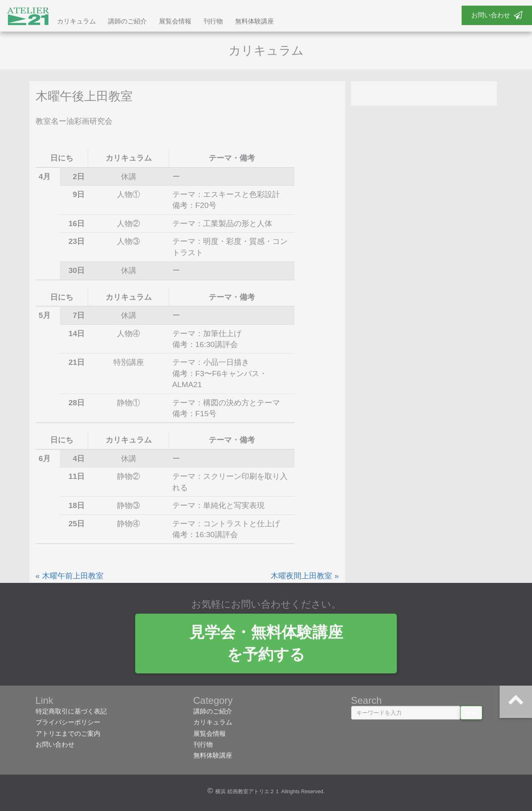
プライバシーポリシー (68, 722)
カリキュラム (76, 21)
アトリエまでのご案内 (68, 734)
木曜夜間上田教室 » (305, 576)
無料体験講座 (254, 21)
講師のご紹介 (127, 21)
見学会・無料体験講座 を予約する (266, 643)
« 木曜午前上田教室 (70, 576)
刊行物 (213, 21)
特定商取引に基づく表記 (71, 711)
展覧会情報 (175, 21)
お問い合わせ (497, 15)
